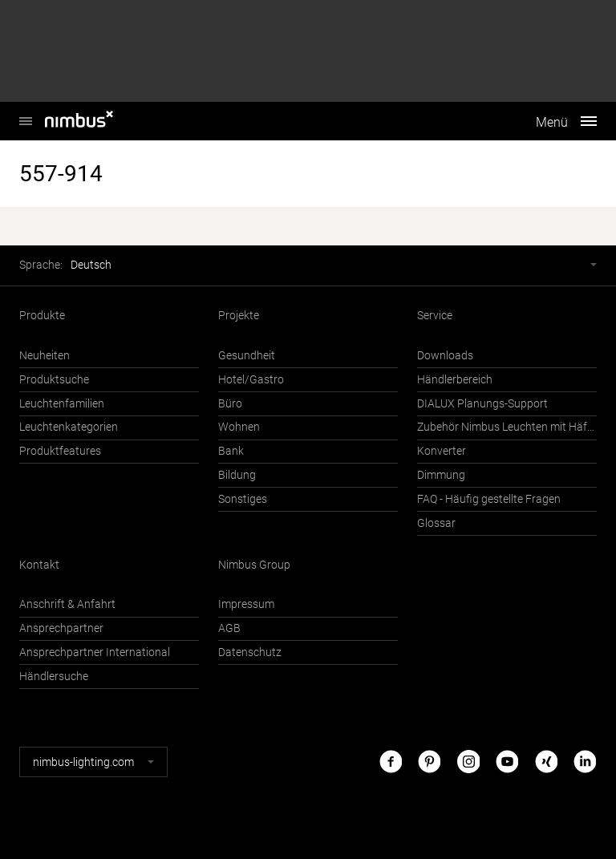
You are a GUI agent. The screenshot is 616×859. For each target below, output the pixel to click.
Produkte (42, 316)
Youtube (507, 762)
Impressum (246, 604)
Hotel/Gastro (251, 380)
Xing (546, 762)
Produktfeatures (60, 451)
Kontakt (39, 565)
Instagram (468, 762)
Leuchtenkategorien (69, 427)
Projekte (239, 316)
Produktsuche (54, 380)
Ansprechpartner (61, 628)
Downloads (445, 356)
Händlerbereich (455, 380)
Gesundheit (247, 356)
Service (435, 316)
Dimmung (441, 475)
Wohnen (239, 427)
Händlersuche (54, 677)
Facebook (391, 762)
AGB (229, 628)
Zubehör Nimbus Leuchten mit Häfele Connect (507, 427)
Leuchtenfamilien (62, 404)
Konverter (442, 451)
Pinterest (429, 762)
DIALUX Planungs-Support (482, 404)
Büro (230, 404)
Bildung (237, 475)
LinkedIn (585, 762)
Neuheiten (45, 356)
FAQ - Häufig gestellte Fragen (489, 499)
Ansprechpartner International (95, 652)
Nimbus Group (254, 565)
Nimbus (26, 113)
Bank (231, 451)
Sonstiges (243, 499)
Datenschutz (250, 652)
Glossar (436, 523)
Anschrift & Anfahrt (67, 604)
